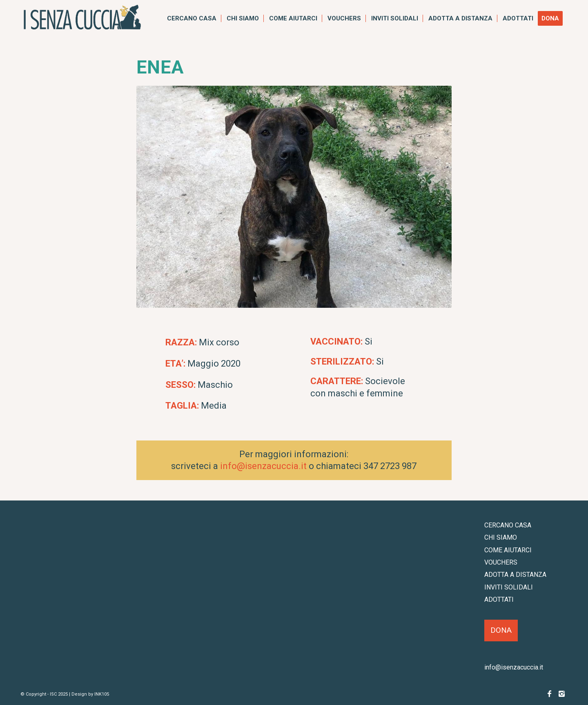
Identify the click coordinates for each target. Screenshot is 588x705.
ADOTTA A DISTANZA (515, 575)
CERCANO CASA (508, 525)
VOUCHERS (501, 562)
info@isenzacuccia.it (263, 466)
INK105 (102, 694)
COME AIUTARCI (508, 550)
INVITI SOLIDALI (509, 587)
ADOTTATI (499, 599)
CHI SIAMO (501, 537)
